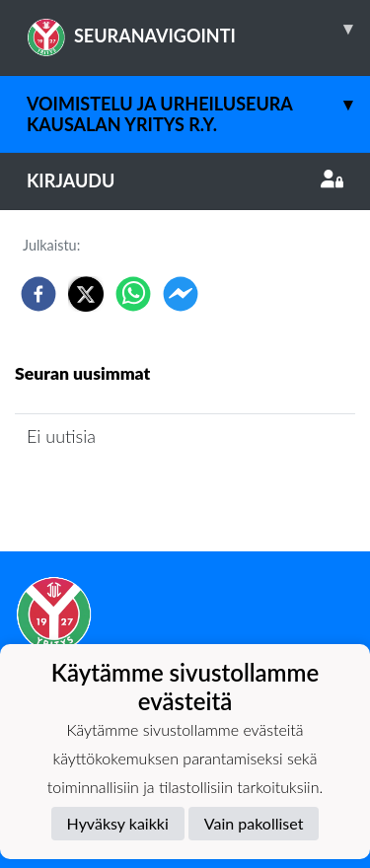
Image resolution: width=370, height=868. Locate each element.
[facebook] (38, 294)
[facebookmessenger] (181, 294)
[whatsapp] (133, 294)
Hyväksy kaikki (118, 823)
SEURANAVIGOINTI (198, 29)
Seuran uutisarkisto (102, 493)
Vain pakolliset (254, 823)
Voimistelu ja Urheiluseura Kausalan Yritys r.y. (198, 106)
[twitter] (86, 294)
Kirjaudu (185, 181)
